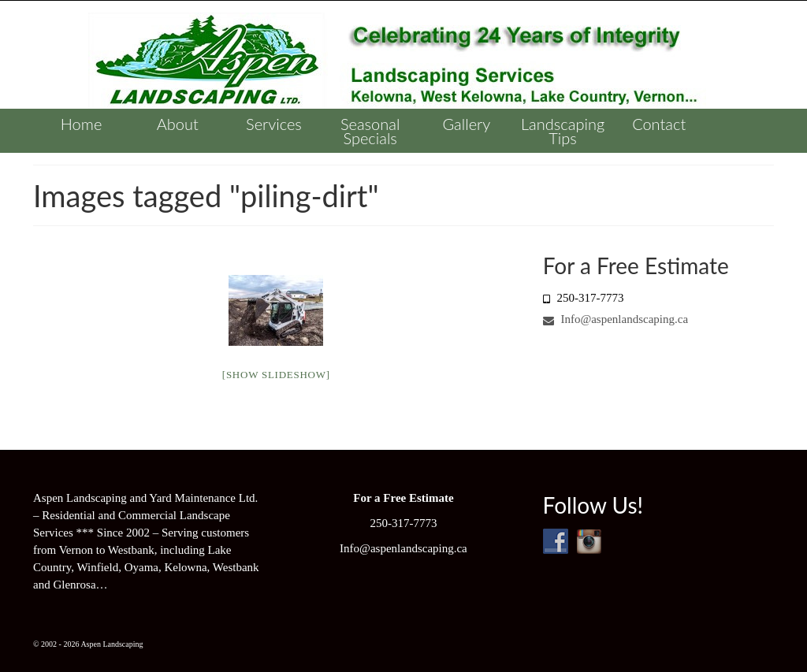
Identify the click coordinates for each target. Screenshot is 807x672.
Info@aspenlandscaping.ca (615, 319)
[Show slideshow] (276, 375)
